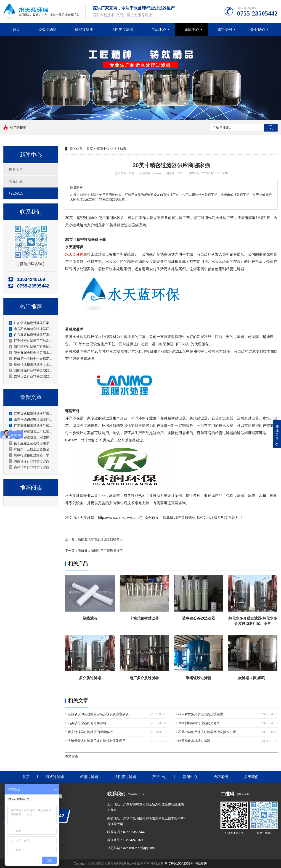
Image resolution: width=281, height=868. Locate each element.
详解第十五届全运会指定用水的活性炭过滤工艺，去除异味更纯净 (31, 359)
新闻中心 (192, 30)
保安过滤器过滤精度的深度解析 (90, 732)
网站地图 (201, 863)
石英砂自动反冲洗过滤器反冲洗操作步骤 (207, 732)
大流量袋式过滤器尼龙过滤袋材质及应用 (97, 741)
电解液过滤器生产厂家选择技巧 (100, 551)
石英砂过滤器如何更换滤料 (87, 723)
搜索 (271, 128)
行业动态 (16, 193)
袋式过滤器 (47, 30)
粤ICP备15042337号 (179, 863)
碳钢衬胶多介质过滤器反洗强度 (201, 714)
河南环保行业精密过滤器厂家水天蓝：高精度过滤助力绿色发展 (31, 370)
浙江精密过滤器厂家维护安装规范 (31, 347)
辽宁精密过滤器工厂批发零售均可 (31, 341)
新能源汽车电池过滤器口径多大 (100, 539)
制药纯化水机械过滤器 (194, 741)
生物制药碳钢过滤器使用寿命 (199, 723)
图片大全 (16, 169)
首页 (16, 30)
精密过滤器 (84, 30)
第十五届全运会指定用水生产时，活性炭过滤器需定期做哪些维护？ (31, 353)
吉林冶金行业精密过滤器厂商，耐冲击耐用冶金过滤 (31, 376)
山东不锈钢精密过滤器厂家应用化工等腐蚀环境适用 (31, 329)
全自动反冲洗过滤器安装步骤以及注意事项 (98, 714)
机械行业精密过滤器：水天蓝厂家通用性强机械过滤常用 (31, 364)
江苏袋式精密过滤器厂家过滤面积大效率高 (31, 323)
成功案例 (225, 30)
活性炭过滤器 (122, 30)
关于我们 (257, 30)
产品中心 (159, 30)
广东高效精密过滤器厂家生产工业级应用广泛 (31, 335)
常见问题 (16, 181)
